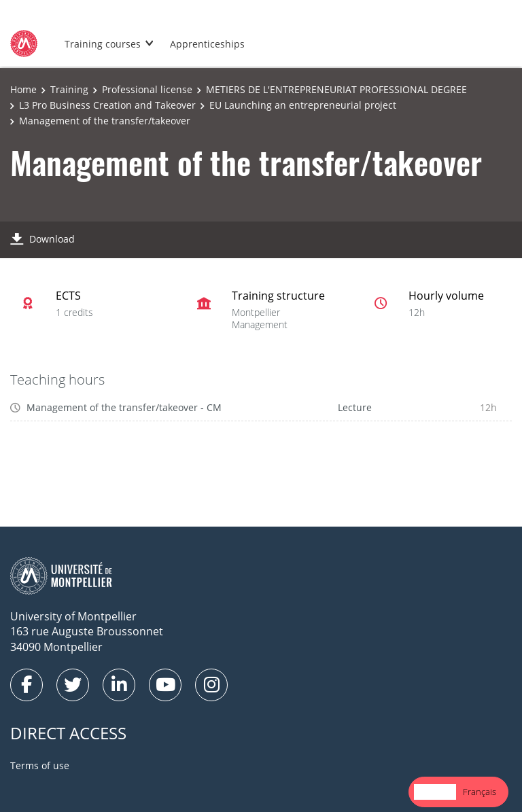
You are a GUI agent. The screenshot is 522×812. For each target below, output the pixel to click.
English (435, 792)
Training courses (103, 44)
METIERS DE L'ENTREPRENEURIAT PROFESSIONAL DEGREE (336, 89)
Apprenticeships (207, 44)
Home (23, 89)
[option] (480, 792)
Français (480, 792)
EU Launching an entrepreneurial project (303, 105)
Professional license (147, 89)
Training (69, 89)
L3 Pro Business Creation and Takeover (107, 105)
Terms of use (40, 765)
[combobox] (435, 792)
